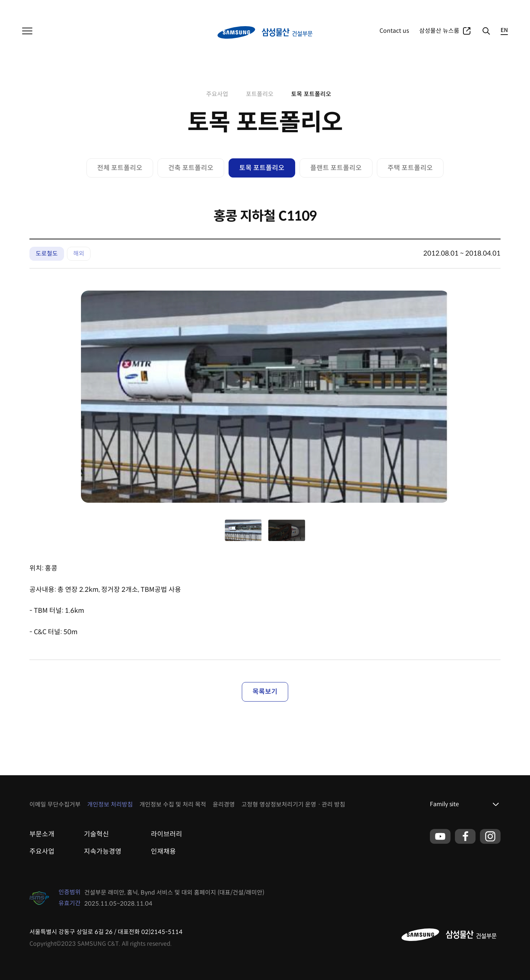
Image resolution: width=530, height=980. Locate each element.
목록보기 (265, 692)
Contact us (394, 31)
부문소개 (42, 834)
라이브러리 (167, 834)
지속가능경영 (103, 851)
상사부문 (58, 7)
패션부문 (85, 7)
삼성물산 (32, 7)
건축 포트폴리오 (191, 168)
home (194, 94)
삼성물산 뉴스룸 (439, 31)
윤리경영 (224, 805)
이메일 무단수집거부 (55, 805)
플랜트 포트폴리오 (336, 168)
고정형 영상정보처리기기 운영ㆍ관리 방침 (293, 805)
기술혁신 (96, 834)
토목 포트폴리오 (311, 94)
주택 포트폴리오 (410, 168)
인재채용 (163, 851)
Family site (444, 804)
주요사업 (426, 7)
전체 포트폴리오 (120, 168)
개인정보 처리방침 (110, 805)
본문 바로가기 (0, 0)
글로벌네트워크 (491, 7)
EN (504, 30)
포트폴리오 (455, 7)
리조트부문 (114, 7)
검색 (486, 31)
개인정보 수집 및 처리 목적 (173, 805)
